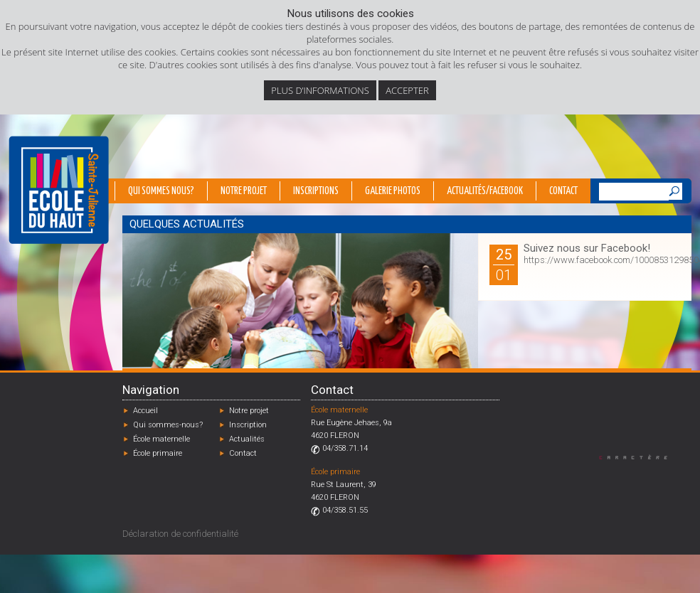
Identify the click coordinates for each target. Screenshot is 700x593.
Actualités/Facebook (485, 191)
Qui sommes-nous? (168, 425)
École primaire (158, 453)
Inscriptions (316, 191)
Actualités (247, 439)
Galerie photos (393, 191)
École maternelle (161, 439)
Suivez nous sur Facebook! (587, 248)
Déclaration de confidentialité (180, 534)
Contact (563, 191)
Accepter (407, 90)
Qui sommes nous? (161, 191)
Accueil (145, 411)
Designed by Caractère (640, 457)
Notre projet (244, 191)
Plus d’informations (320, 90)
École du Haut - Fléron (59, 190)
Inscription (248, 425)
